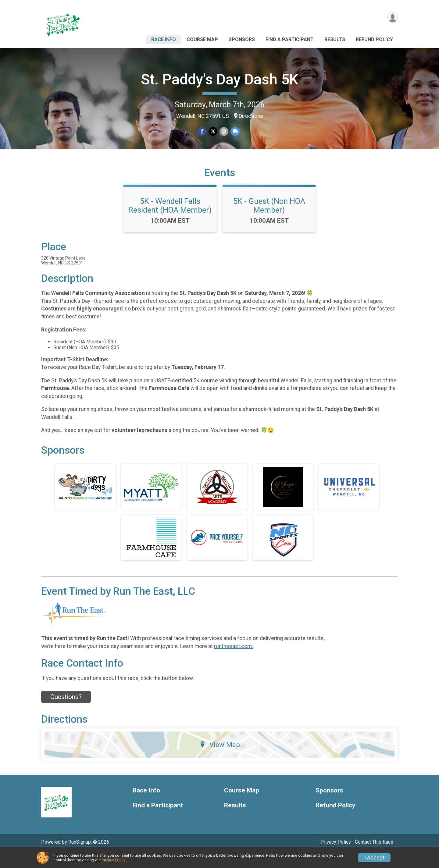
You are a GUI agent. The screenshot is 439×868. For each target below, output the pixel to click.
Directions (251, 116)
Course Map (202, 39)
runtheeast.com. (234, 661)
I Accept (374, 858)
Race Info (164, 39)
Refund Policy (374, 39)
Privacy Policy (113, 860)
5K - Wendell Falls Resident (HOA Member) (170, 220)
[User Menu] (392, 18)
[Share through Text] (235, 132)
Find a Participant (290, 39)
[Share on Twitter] (213, 132)
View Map (220, 759)
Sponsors (242, 39)
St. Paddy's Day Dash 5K (220, 79)
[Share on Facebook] (202, 132)
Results (335, 39)
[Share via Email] (224, 132)
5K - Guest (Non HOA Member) (269, 220)
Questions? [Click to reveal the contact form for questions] (66, 712)
